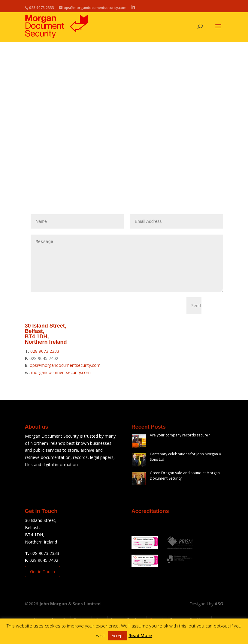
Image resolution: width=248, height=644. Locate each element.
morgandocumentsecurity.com (61, 381)
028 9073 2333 (45, 360)
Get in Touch (42, 581)
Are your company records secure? (180, 444)
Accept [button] (118, 636)
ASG (219, 613)
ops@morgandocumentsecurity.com (65, 374)
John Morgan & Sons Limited (70, 613)
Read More (140, 635)
